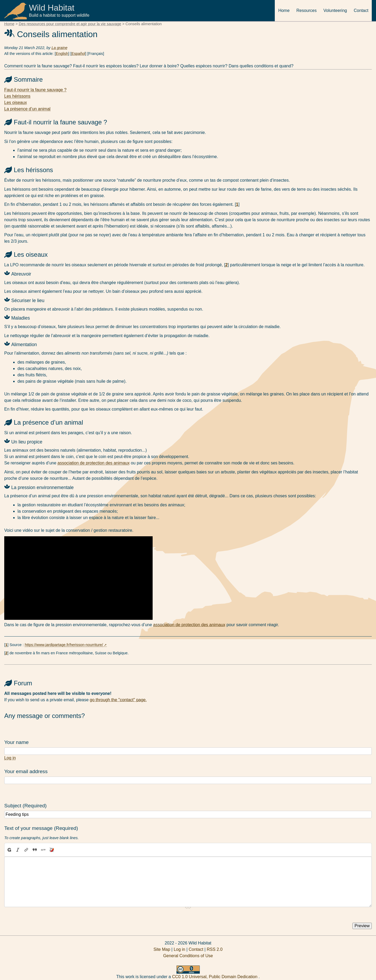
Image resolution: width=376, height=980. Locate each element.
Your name (16, 742)
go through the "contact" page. (118, 700)
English (62, 54)
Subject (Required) (25, 806)
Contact (361, 10)
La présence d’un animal (27, 109)
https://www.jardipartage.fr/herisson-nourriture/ (64, 645)
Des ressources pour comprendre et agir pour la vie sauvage (70, 24)
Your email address (26, 771)
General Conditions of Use (188, 956)
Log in (10, 758)
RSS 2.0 (215, 949)
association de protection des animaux (94, 463)
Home (284, 10)
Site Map (162, 949)
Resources (306, 10)
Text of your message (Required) (41, 828)
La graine (59, 48)
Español (78, 54)
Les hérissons (17, 96)
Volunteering (335, 10)
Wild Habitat (52, 8)
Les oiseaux (16, 103)
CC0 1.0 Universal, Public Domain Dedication (215, 977)
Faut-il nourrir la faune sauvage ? (35, 90)
